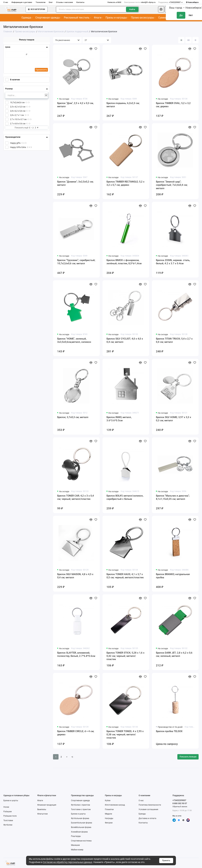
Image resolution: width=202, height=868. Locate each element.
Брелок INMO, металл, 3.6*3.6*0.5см (119, 419)
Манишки (75, 845)
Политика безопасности (150, 805)
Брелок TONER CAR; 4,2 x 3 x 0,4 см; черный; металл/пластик (76, 497)
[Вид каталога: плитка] (181, 40)
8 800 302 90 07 (180, 803)
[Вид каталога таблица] (195, 40)
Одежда (27, 18)
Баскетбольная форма (82, 823)
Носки (6, 807)
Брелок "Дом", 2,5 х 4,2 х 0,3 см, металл (75, 105)
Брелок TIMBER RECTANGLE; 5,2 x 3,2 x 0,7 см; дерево (125, 183)
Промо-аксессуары (143, 18)
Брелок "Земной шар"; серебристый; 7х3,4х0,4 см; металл (172, 185)
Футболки (8, 825)
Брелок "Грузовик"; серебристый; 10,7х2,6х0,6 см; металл (76, 262)
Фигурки (109, 823)
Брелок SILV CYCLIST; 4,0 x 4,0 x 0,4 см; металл (125, 340)
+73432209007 (171, 2)
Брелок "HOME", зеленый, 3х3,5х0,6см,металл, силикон (74, 340)
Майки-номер (77, 850)
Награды (109, 818)
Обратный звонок (180, 807)
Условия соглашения (148, 809)
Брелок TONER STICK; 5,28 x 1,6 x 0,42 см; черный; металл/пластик (125, 656)
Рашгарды (76, 836)
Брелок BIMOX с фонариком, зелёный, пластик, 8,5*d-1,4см (124, 262)
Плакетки (109, 809)
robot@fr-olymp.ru (140, 2)
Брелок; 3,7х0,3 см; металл (73, 417)
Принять (166, 861)
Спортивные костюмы (81, 841)
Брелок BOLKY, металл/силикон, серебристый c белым (125, 497)
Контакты (80, 2)
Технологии (41, 2)
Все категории (37, 9)
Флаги (98, 18)
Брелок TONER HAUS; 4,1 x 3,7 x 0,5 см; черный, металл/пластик (125, 576)
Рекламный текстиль (77, 18)
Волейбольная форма (81, 827)
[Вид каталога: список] (188, 40)
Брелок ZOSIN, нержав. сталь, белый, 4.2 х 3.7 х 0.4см (173, 262)
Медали (108, 814)
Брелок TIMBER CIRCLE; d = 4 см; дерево (76, 733)
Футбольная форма (80, 818)
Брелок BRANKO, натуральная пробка (173, 576)
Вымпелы (42, 809)
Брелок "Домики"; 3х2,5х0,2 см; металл (75, 183)
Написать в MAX (114, 2)
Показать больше (188, 757)
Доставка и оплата (147, 818)
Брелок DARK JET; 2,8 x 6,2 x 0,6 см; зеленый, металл (174, 654)
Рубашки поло (10, 816)
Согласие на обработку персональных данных (68, 862)
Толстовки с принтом (81, 809)
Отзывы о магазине (65, 2)
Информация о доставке (22, 2)
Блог (51, 2)
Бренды (142, 814)
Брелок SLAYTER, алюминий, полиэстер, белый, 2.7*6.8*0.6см (76, 654)
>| (72, 757)
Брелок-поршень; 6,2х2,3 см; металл (123, 105)
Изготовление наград (115, 805)
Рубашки (8, 812)
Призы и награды (117, 18)
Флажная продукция (47, 805)
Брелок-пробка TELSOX (169, 731)
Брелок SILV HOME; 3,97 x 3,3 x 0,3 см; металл (174, 419)
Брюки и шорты (11, 801)
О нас (6, 2)
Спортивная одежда (48, 18)
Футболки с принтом (80, 805)
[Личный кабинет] (161, 9)
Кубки (108, 801)
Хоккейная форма (79, 832)
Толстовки (8, 820)
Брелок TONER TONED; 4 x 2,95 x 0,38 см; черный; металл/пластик (125, 735)
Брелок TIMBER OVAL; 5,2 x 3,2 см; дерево (173, 105)
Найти (132, 9)
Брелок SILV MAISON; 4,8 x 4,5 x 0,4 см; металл (75, 576)
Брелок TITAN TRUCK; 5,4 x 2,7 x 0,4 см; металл (174, 340)
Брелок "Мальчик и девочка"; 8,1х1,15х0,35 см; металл (173, 497)
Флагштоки (42, 814)
